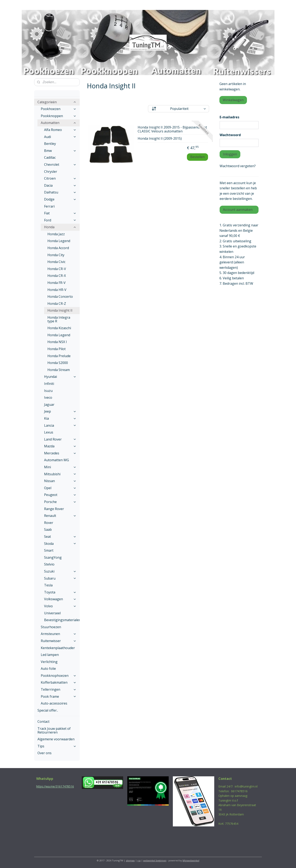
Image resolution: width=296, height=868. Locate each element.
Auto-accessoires (54, 703)
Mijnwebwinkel (191, 860)
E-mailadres (229, 117)
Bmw (60, 151)
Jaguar (49, 405)
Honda (60, 227)
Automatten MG (57, 460)
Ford (60, 220)
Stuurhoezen (51, 627)
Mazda (60, 446)
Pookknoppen (59, 116)
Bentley (50, 144)
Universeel (52, 613)
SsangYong (53, 557)
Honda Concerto (60, 297)
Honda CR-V (57, 269)
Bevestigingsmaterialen (62, 620)
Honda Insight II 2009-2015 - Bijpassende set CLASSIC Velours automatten (172, 129)
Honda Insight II (60, 310)
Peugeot (60, 495)
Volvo (60, 606)
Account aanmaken (238, 210)
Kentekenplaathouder (58, 648)
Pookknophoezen (59, 676)
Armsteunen (59, 634)
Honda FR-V (57, 283)
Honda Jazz (56, 234)
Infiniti (49, 384)
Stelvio (49, 564)
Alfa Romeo (60, 130)
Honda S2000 (58, 363)
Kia (60, 418)
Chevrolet (60, 164)
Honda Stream (59, 370)
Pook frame (59, 696)
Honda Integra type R (59, 319)
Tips (57, 746)
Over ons (45, 753)
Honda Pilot (57, 349)
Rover (49, 523)
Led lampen (50, 655)
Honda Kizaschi (59, 328)
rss (139, 860)
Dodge (60, 199)
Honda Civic (56, 262)
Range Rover (54, 509)
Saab (48, 529)
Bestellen (197, 157)
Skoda (60, 544)
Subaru (60, 578)
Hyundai (60, 377)
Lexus (49, 432)
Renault (60, 516)
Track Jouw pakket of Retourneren (54, 730)
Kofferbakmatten (59, 682)
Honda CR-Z (57, 304)
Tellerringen (59, 689)
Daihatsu (60, 192)
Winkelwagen (233, 100)
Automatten (59, 123)
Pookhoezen (59, 109)
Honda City (56, 255)
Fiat (60, 213)
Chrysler (51, 172)
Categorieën (57, 102)
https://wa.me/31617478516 (55, 786)
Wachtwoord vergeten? (238, 166)
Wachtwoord (230, 135)
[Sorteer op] (179, 109)
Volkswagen (60, 599)
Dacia (60, 185)
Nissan (60, 481)
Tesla (48, 585)
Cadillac (50, 157)
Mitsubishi (60, 474)
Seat (60, 537)
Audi (60, 137)
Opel (60, 488)
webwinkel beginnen (155, 860)
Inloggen (230, 154)
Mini (60, 467)
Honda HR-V (57, 290)
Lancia (60, 425)
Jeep (60, 411)
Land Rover (60, 439)
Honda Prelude (59, 356)
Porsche (60, 502)
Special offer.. (48, 710)
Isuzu (48, 391)
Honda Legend (59, 241)
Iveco (48, 397)
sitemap (130, 860)
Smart (49, 550)
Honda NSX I (57, 342)
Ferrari (49, 206)
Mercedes (60, 453)
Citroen (60, 178)
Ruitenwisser (59, 641)
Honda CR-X (57, 276)
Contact (43, 722)
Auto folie (48, 669)
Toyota (60, 592)
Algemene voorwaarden (56, 739)
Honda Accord (58, 248)
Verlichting (49, 662)
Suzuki (60, 571)
